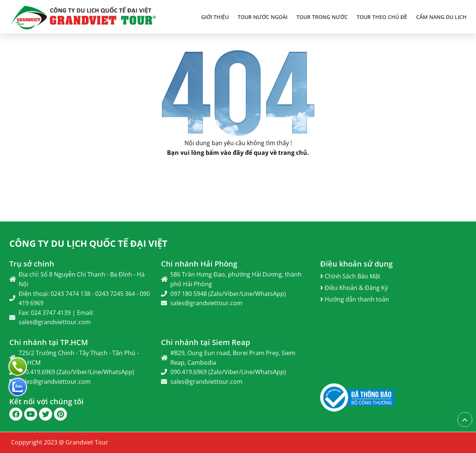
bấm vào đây (225, 153)
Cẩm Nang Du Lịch (441, 17)
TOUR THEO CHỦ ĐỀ (382, 17)
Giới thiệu (215, 17)
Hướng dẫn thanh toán (355, 299)
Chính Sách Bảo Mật (350, 276)
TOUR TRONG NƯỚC (322, 17)
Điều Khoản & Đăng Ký (354, 288)
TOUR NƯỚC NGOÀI (263, 17)
